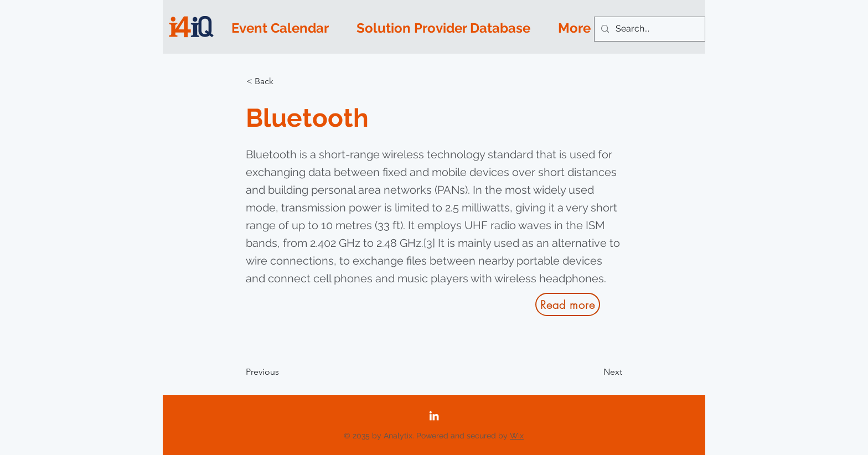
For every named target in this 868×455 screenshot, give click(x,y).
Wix (517, 436)
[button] (283, 81)
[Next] (595, 372)
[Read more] (568, 304)
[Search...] (649, 29)
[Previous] (282, 372)
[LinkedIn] (434, 416)
